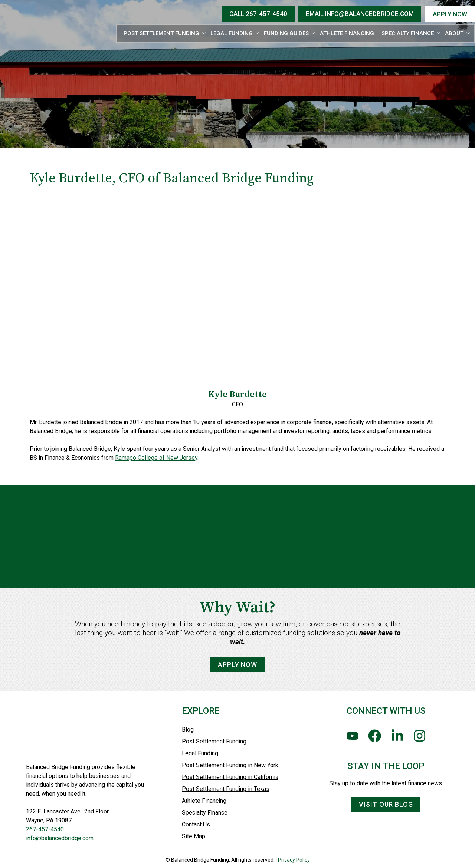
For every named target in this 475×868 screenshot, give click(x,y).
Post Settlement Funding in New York (230, 765)
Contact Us (196, 824)
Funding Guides (290, 33)
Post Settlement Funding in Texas (226, 789)
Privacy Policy (294, 860)
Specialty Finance (411, 33)
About (458, 33)
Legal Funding (235, 33)
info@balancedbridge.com (60, 838)
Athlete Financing (347, 33)
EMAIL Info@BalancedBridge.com (360, 14)
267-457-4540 (45, 829)
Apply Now (237, 681)
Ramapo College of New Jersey (156, 458)
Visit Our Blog (386, 804)
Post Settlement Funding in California (230, 777)
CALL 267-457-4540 (258, 14)
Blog (188, 730)
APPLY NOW (450, 14)
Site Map (194, 836)
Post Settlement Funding (165, 33)
